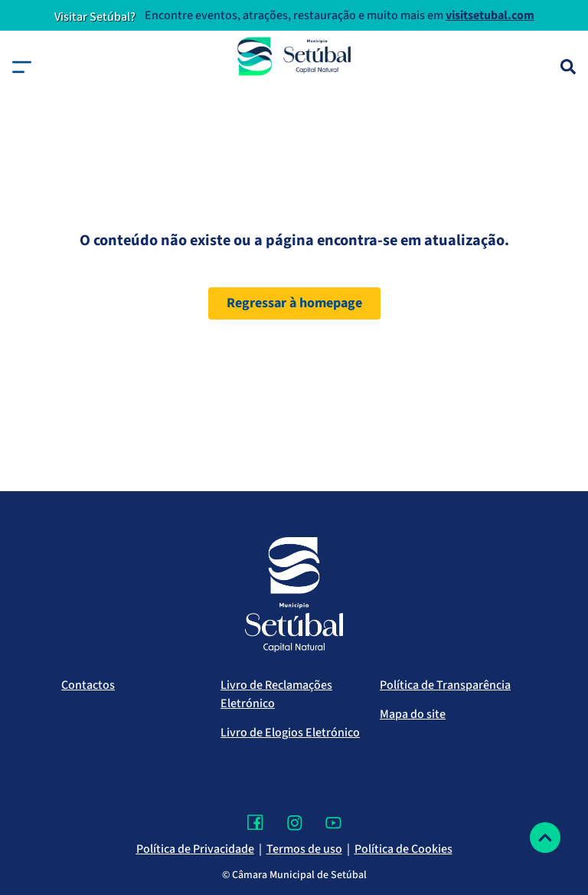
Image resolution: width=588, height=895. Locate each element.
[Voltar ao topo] (545, 838)
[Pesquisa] (568, 67)
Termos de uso (304, 849)
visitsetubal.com (490, 15)
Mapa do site (413, 714)
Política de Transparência (445, 685)
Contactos (88, 685)
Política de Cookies (403, 849)
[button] (22, 67)
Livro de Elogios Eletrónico (290, 733)
